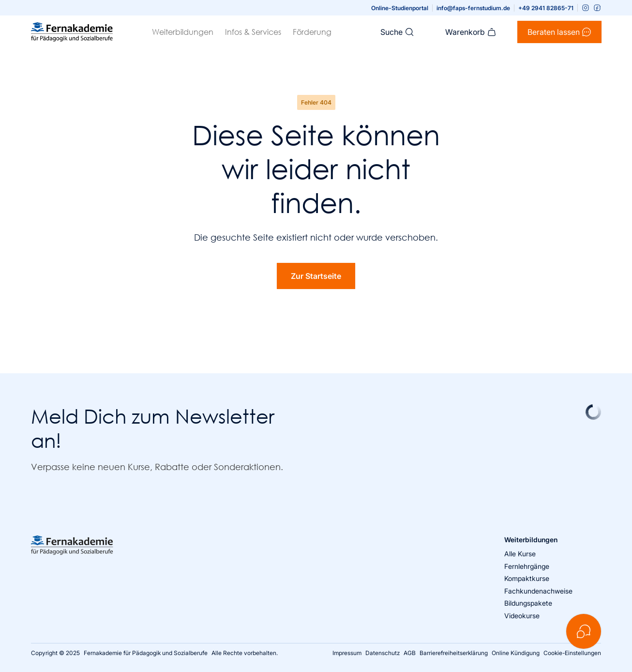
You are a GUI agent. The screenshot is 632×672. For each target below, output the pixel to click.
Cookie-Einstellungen (572, 653)
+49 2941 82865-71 (546, 8)
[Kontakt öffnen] (584, 631)
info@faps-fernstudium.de (473, 8)
